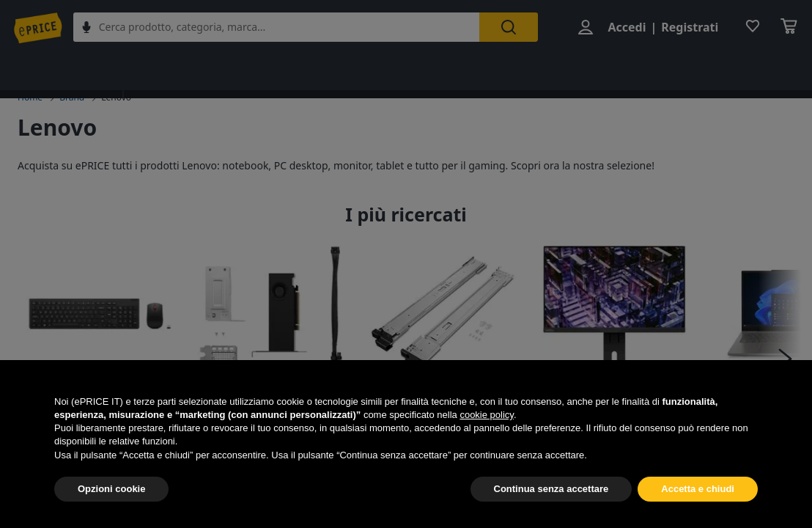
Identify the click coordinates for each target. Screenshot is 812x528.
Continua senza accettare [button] (551, 489)
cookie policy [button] (486, 415)
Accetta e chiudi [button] (698, 489)
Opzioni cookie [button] (111, 489)
